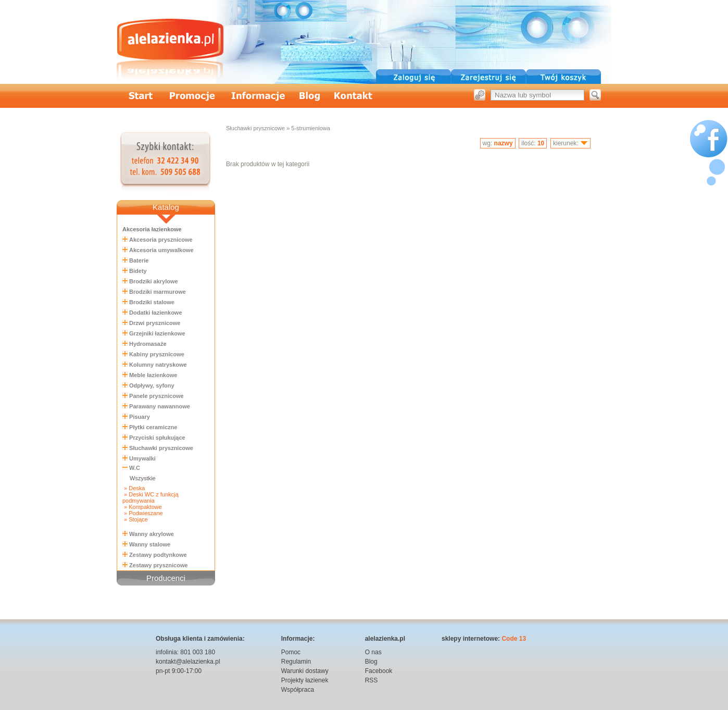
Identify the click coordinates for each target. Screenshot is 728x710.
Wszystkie (143, 478)
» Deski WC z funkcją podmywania (150, 497)
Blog (371, 662)
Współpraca (298, 690)
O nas (373, 652)
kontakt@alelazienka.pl (188, 662)
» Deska (134, 488)
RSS (372, 680)
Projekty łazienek (305, 680)
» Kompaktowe (142, 507)
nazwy (504, 143)
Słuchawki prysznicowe (255, 128)
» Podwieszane (143, 513)
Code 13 (514, 639)
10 (541, 143)
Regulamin (296, 662)
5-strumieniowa (311, 128)
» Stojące (135, 519)
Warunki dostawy (305, 671)
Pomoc (291, 652)
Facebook (379, 671)
